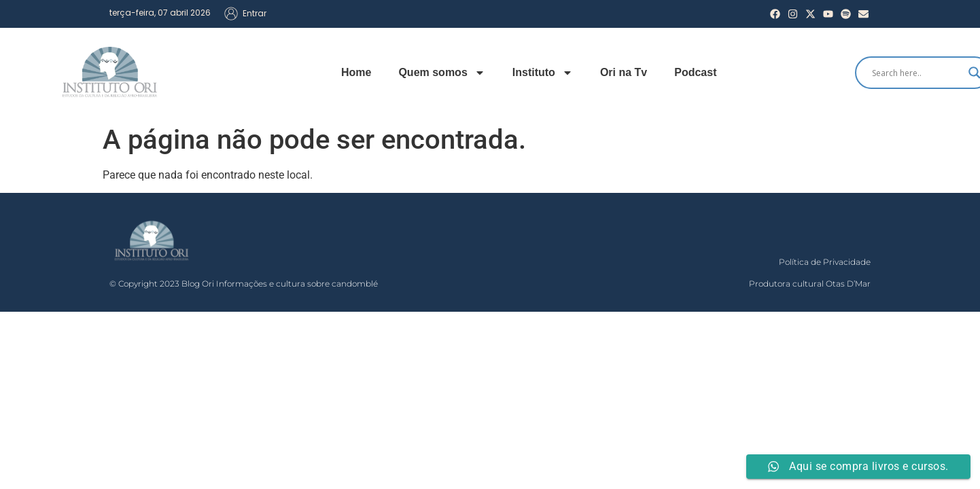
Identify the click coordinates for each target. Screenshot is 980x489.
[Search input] (917, 73)
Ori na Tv (624, 72)
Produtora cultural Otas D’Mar (810, 284)
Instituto (543, 73)
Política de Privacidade (825, 262)
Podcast (695, 72)
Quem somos (441, 73)
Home (356, 72)
